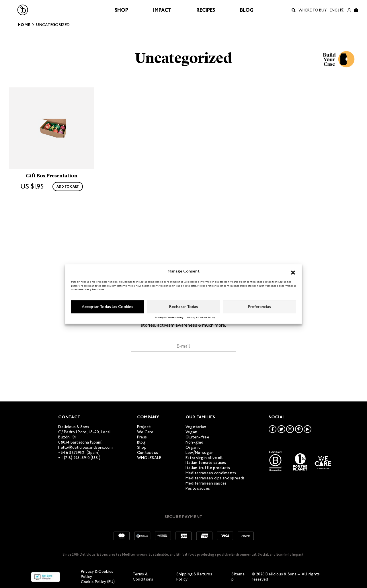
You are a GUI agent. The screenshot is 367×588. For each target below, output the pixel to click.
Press (142, 437)
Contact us (148, 453)
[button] (293, 271)
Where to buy (313, 10)
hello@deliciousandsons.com (85, 447)
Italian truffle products (208, 468)
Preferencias (259, 307)
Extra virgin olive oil (204, 458)
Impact (162, 10)
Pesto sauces (198, 488)
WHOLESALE (149, 458)
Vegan (191, 432)
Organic (193, 447)
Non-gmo (195, 442)
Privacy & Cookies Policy (169, 317)
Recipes (206, 10)
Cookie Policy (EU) (98, 582)
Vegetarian (196, 427)
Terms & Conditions (143, 577)
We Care (145, 432)
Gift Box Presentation (52, 217)
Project (144, 427)
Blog (247, 10)
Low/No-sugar (199, 453)
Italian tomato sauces (206, 463)
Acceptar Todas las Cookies (108, 307)
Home (24, 25)
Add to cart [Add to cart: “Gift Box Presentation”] (68, 228)
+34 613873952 (71, 453)
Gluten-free (197, 437)
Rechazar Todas (184, 307)
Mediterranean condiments (211, 473)
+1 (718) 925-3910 (74, 458)
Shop (121, 10)
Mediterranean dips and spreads (215, 478)
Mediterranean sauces (206, 483)
